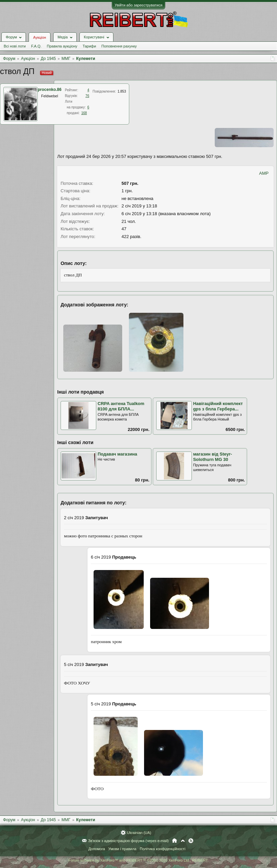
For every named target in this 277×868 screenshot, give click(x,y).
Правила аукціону (62, 46)
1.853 (122, 91)
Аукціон (39, 37)
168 (84, 113)
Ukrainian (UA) (139, 833)
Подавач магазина (117, 454)
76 (87, 96)
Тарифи (90, 46)
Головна (175, 841)
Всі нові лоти (15, 46)
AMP (264, 173)
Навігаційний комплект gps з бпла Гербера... (218, 406)
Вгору (183, 841)
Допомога (96, 849)
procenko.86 (50, 90)
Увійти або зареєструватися (139, 5)
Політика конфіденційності (162, 849)
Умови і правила (122, 849)
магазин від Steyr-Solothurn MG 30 (213, 457)
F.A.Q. (36, 46)
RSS (191, 841)
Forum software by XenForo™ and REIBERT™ (138, 860)
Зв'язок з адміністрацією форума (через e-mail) (129, 841)
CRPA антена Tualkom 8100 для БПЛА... (121, 406)
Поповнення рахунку (119, 46)
